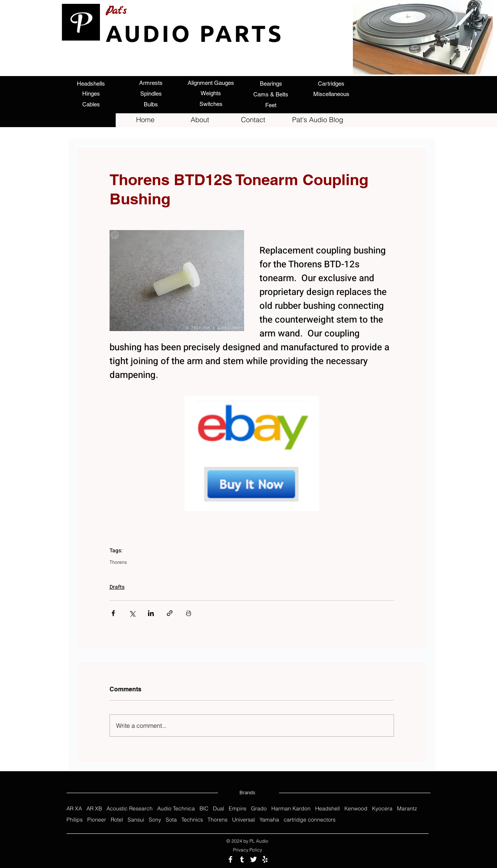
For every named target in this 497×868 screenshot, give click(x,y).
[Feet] (271, 105)
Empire (238, 809)
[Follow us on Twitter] (253, 859)
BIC (204, 809)
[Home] (145, 120)
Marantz (407, 809)
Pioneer (97, 820)
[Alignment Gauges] (211, 83)
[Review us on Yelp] (265, 859)
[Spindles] (151, 93)
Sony (155, 820)
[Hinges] (91, 93)
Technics (192, 820)
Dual (219, 809)
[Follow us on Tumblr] (242, 859)
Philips (75, 820)
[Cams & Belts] (271, 94)
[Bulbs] (151, 104)
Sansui (136, 820)
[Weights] (211, 93)
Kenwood (356, 809)
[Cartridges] (331, 83)
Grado (259, 809)
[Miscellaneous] (331, 94)
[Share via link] (170, 613)
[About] (200, 120)
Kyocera (382, 809)
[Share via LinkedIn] (151, 613)
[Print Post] (189, 613)
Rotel (117, 820)
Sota (171, 820)
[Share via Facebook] (113, 613)
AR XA (74, 809)
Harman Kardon (291, 809)
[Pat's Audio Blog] (318, 120)
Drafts (117, 587)
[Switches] (211, 104)
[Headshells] (91, 83)
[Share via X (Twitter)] (132, 613)
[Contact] (253, 120)
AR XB (94, 809)
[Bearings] (271, 83)
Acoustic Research (130, 809)
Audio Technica (176, 809)
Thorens (118, 562)
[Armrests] (151, 83)
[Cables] (91, 104)
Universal (244, 820)
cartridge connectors (310, 820)
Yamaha (269, 820)
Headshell (327, 809)
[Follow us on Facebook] (230, 859)
